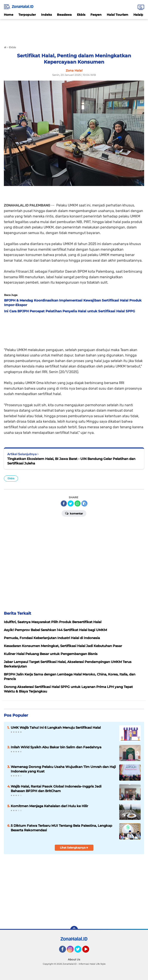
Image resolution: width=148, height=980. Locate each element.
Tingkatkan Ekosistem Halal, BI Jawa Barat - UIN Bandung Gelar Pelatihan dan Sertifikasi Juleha (71, 461)
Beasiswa (64, 15)
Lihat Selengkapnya (74, 848)
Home (9, 15)
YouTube (89, 951)
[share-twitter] (71, 503)
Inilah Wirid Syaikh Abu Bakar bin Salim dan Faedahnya (56, 747)
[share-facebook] (64, 503)
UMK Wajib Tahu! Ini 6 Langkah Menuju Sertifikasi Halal (56, 728)
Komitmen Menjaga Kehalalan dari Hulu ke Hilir (49, 806)
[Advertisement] (74, 30)
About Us (74, 959)
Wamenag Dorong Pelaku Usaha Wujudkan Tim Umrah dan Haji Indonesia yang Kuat (63, 769)
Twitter (80, 951)
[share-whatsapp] (78, 503)
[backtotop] (74, 930)
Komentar (74, 513)
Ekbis (81, 15)
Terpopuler (27, 15)
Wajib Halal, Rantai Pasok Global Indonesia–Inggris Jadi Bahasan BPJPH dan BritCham (56, 789)
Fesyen (96, 15)
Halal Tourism (117, 15)
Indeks (46, 15)
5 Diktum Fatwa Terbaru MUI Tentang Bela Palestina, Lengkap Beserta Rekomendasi (61, 828)
